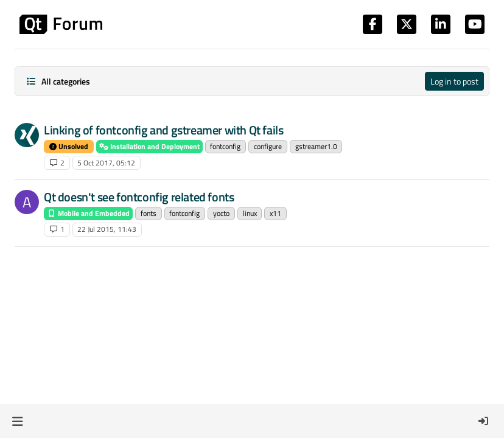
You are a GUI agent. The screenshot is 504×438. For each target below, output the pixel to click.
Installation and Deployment (149, 146)
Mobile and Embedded (88, 213)
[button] (17, 421)
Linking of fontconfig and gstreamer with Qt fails (163, 130)
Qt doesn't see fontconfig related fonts (139, 197)
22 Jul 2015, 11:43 (107, 229)
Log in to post (454, 81)
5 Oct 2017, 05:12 (106, 163)
